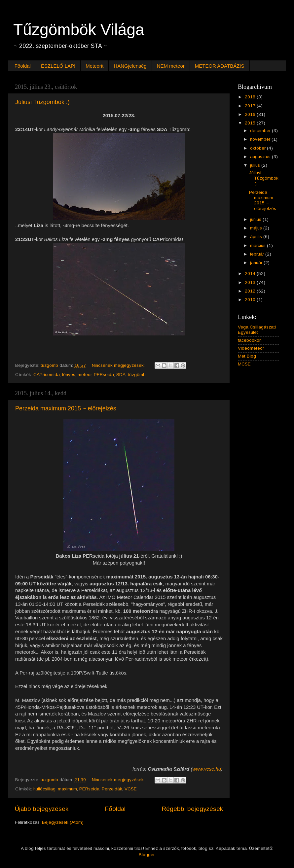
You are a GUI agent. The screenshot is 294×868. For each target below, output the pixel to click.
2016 (251, 114)
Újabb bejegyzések (42, 809)
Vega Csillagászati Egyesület (257, 330)
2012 (251, 291)
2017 (251, 106)
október (258, 148)
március (258, 245)
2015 (251, 123)
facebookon (250, 340)
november (261, 139)
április (257, 237)
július (256, 165)
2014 (251, 274)
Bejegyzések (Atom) (63, 822)
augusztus (261, 157)
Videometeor (251, 348)
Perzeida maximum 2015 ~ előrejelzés (66, 408)
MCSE (244, 364)
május (257, 228)
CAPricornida (47, 375)
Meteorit (94, 66)
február (258, 254)
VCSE (131, 789)
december (261, 131)
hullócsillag (44, 789)
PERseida (104, 375)
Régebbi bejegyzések (192, 809)
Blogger (147, 855)
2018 (251, 97)
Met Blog (247, 356)
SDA (121, 375)
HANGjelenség (130, 66)
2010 (251, 300)
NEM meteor (171, 66)
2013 (251, 282)
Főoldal (23, 66)
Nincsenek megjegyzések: (119, 365)
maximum (67, 789)
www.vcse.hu (207, 769)
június (256, 219)
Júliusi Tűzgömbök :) (42, 102)
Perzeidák (112, 789)
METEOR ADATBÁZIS (220, 66)
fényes (69, 375)
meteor (85, 375)
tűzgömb (137, 375)
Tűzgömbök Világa (79, 30)
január (257, 263)
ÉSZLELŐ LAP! (58, 66)
